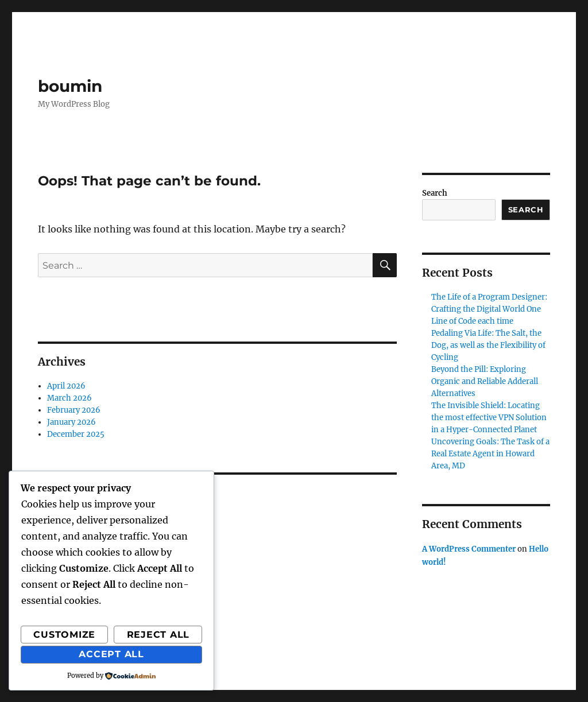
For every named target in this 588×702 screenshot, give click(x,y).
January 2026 (71, 422)
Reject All (158, 635)
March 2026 (69, 398)
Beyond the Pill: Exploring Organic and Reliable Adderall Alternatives (485, 381)
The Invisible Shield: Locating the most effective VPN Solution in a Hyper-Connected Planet (489, 418)
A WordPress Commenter (469, 549)
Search (435, 193)
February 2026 (74, 410)
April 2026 (66, 386)
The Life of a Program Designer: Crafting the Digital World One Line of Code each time (489, 309)
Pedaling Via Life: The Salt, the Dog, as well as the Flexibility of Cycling (488, 345)
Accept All (111, 654)
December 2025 (76, 434)
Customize (64, 635)
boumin (70, 86)
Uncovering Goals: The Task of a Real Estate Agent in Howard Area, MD (490, 454)
